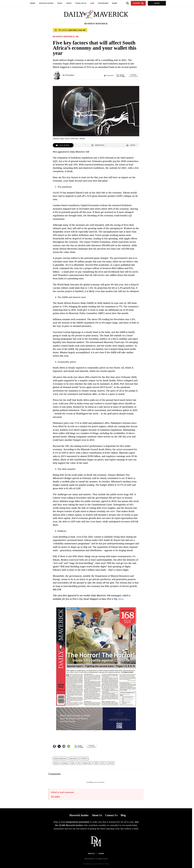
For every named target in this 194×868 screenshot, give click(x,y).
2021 (103, 763)
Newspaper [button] (103, 3)
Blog (123, 815)
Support (138, 3)
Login (157, 3)
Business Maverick (60, 758)
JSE (79, 763)
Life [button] (92, 3)
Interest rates (87, 763)
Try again (55, 796)
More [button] (115, 3)
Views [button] (69, 3)
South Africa (73, 758)
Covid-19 (110, 763)
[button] (121, 76)
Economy (65, 763)
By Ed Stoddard (68, 75)
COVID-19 (84, 758)
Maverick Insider (79, 815)
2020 (96, 763)
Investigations (46, 3)
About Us (97, 815)
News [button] (60, 3)
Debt (72, 763)
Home (33, 3)
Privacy (91, 854)
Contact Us (111, 815)
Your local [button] (81, 3)
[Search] (127, 3)
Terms (101, 854)
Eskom (56, 763)
